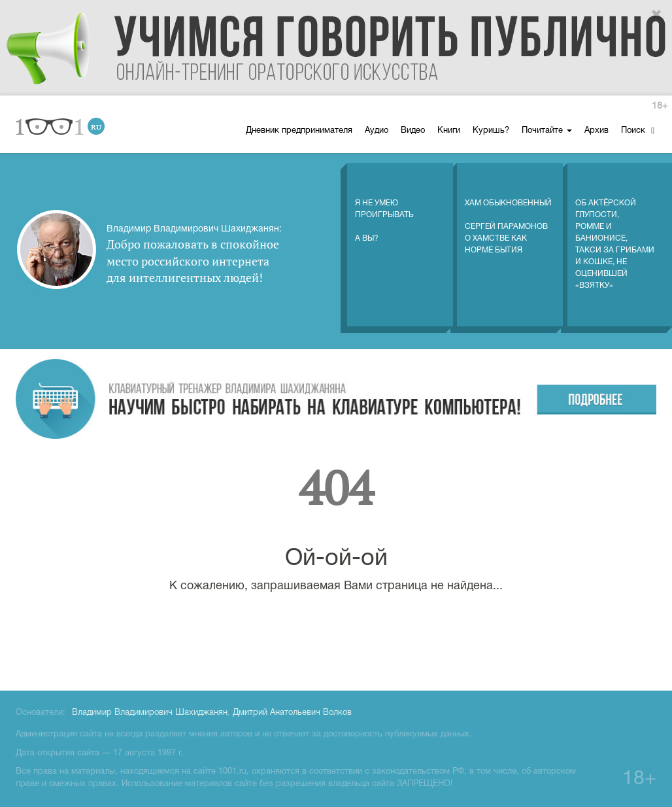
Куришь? (491, 131)
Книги (449, 131)
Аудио (377, 131)
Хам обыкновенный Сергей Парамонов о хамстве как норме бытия (508, 213)
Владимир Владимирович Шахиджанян (150, 713)
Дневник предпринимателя (299, 131)
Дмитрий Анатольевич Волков (292, 713)
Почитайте (547, 131)
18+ (660, 106)
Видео (413, 131)
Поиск (638, 130)
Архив (596, 131)
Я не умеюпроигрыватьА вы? (384, 207)
